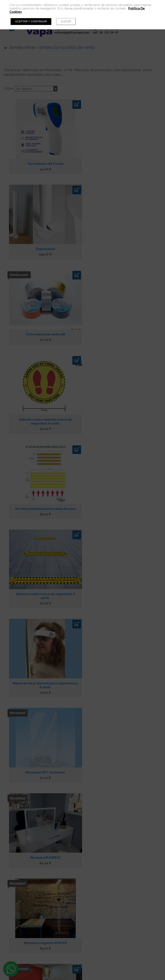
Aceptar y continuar (31, 22)
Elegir (66, 22)
